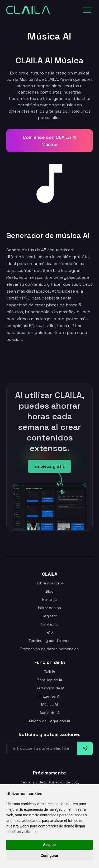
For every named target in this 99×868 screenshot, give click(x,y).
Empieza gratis (49, 466)
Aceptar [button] (50, 845)
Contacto (49, 624)
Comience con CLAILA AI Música (49, 141)
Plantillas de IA (49, 680)
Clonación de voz (63, 782)
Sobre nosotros (50, 583)
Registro (49, 616)
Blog (50, 591)
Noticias (49, 600)
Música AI (49, 704)
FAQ (50, 632)
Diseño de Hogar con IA (49, 721)
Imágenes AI (49, 696)
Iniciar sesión (49, 608)
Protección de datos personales (49, 649)
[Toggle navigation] (87, 10)
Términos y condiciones (49, 641)
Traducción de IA (50, 688)
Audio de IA (50, 713)
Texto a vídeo (33, 782)
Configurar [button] (49, 856)
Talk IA (50, 672)
